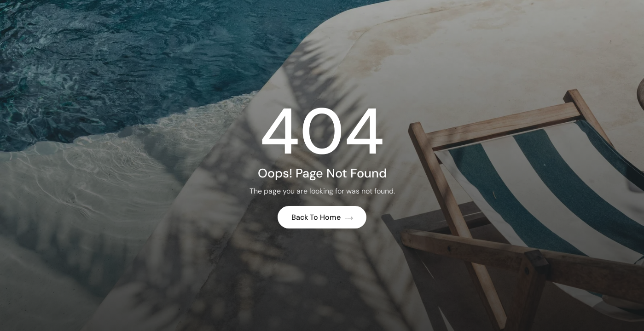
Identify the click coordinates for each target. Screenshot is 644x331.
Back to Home (322, 217)
